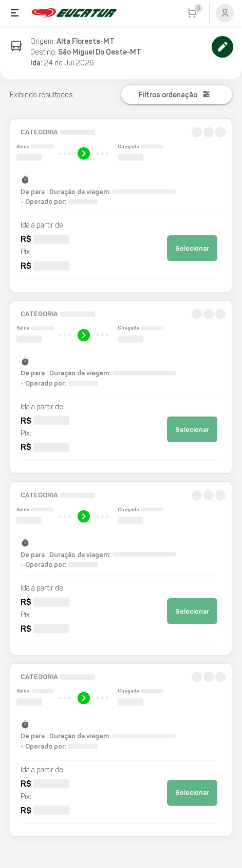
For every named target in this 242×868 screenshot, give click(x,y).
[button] (121, 205)
